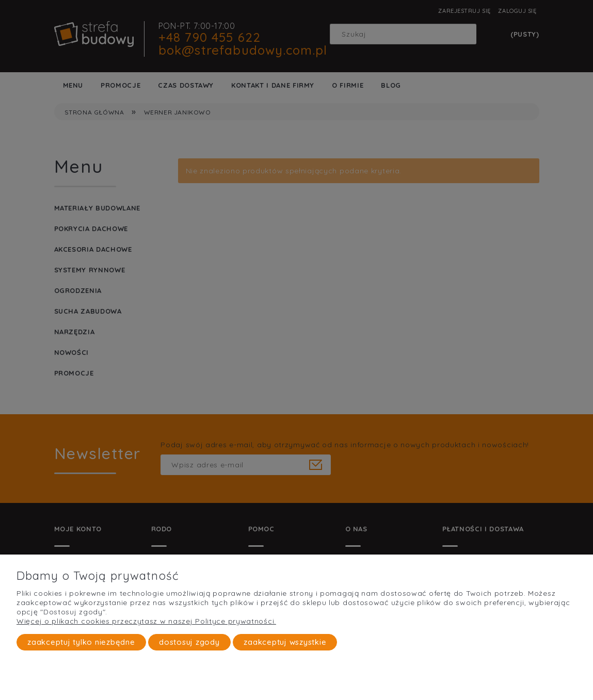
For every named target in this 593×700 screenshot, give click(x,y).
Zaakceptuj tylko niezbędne (81, 642)
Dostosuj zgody (189, 642)
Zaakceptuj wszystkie (285, 642)
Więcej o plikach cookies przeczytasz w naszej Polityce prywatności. (146, 621)
